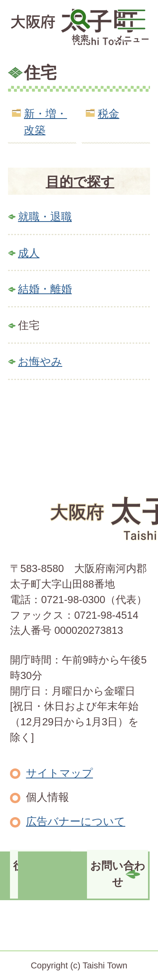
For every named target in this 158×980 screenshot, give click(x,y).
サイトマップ (59, 773)
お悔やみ (40, 361)
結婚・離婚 (45, 289)
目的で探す (80, 182)
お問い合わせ (118, 874)
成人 (29, 253)
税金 (109, 114)
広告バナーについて (76, 821)
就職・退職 (45, 217)
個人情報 (47, 797)
